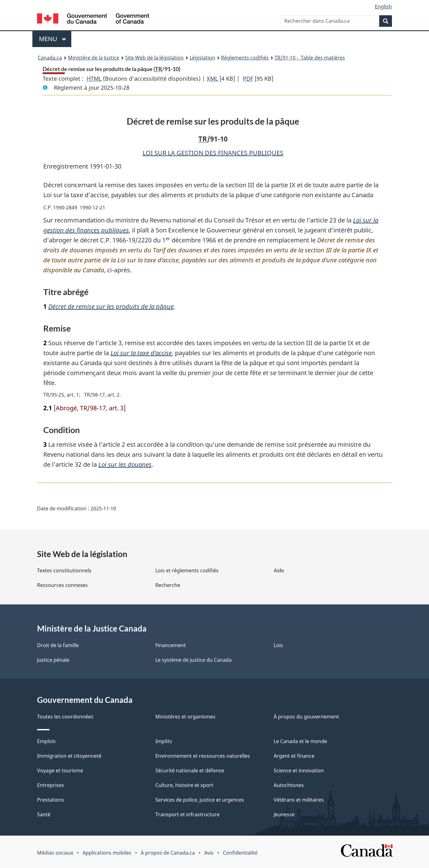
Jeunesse (284, 814)
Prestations (51, 800)
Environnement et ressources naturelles (203, 756)
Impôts (164, 741)
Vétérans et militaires (299, 800)
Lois (278, 645)
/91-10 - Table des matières (310, 58)
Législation (202, 58)
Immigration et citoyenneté (69, 756)
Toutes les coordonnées (65, 717)
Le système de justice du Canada (193, 660)
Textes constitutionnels (64, 570)
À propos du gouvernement (306, 717)
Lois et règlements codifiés (187, 570)
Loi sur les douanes (125, 464)
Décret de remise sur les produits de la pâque (111, 306)
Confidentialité (240, 853)
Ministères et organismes (185, 717)
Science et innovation (299, 770)
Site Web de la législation (154, 58)
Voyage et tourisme (60, 770)
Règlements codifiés (245, 58)
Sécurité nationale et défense (190, 770)
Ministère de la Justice (94, 58)
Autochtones (289, 785)
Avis (209, 853)
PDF (248, 79)
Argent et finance (294, 756)
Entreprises (51, 785)
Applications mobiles (107, 853)
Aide (279, 570)
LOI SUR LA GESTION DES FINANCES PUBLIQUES (213, 153)
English (383, 7)
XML (212, 79)
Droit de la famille (58, 645)
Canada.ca (50, 58)
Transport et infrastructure (187, 814)
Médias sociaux (55, 853)
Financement (171, 645)
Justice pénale (53, 660)
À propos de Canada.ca (168, 853)
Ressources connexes (62, 585)
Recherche (168, 585)
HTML (94, 79)
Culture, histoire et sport (184, 785)
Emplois (46, 741)
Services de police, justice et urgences (200, 800)
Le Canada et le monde (300, 741)
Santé (44, 814)
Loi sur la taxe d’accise (141, 353)
